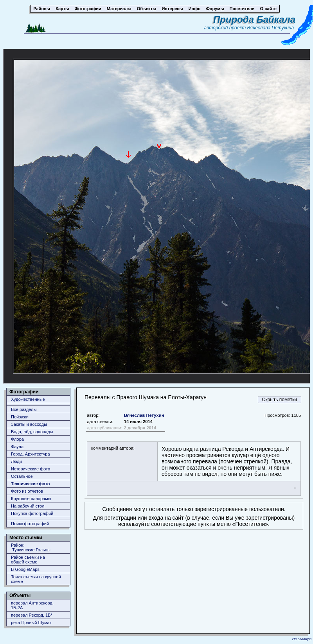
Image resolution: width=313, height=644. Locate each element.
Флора (17, 439)
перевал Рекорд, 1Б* (32, 615)
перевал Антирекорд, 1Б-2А (32, 605)
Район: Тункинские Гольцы (31, 547)
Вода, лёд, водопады (32, 432)
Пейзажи (20, 417)
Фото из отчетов (27, 491)
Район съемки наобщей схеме (28, 560)
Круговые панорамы (31, 499)
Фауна (17, 447)
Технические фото (30, 484)
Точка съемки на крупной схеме (36, 579)
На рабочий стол (28, 506)
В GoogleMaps (25, 569)
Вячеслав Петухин (144, 415)
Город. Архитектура (31, 454)
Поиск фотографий (30, 524)
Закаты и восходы (29, 424)
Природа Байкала (254, 19)
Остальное (22, 476)
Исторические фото (31, 469)
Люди (16, 461)
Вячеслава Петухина (271, 28)
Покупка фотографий (32, 513)
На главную (302, 639)
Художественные (28, 399)
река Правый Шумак (31, 622)
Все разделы (24, 409)
